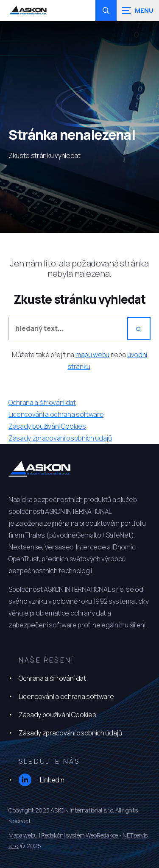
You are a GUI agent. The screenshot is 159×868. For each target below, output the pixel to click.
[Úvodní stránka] (28, 11)
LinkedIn (41, 780)
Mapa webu (23, 835)
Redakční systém (63, 835)
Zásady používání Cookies (57, 715)
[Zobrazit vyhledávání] (106, 11)
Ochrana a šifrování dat (52, 678)
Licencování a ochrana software (66, 696)
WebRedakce (102, 835)
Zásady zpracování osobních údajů (70, 733)
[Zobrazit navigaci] (138, 11)
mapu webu (92, 355)
